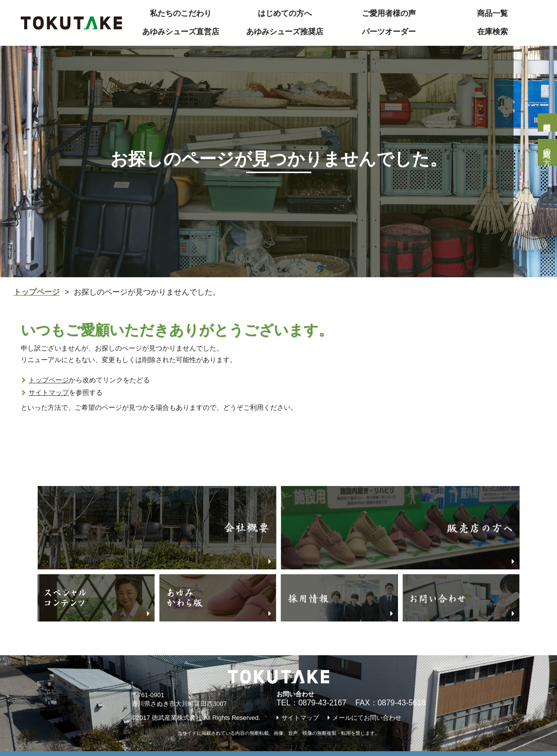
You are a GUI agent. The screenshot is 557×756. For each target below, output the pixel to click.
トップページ (37, 292)
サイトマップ (49, 392)
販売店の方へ (547, 152)
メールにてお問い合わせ (367, 718)
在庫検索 (492, 32)
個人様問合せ (547, 122)
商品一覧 (492, 13)
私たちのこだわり (181, 13)
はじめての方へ (285, 13)
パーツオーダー (389, 32)
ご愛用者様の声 (389, 13)
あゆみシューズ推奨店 (285, 32)
